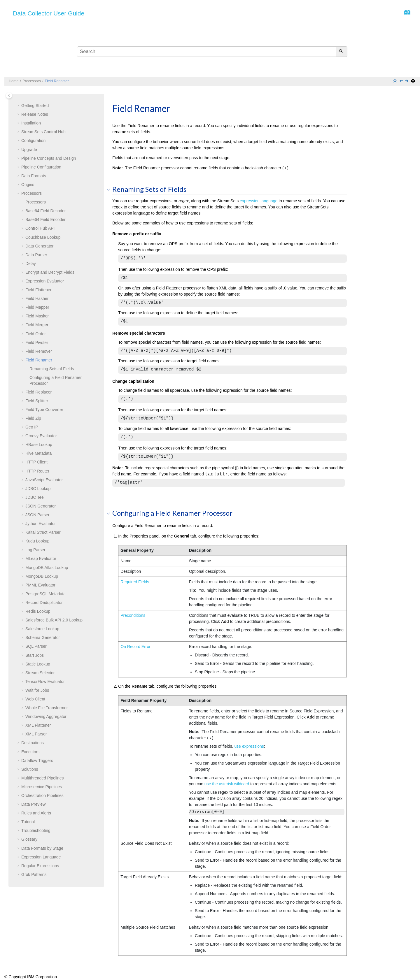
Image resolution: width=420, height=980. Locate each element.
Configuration (33, 140)
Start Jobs (35, 655)
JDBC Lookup (38, 489)
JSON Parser (37, 515)
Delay (31, 264)
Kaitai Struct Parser (43, 532)
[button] (19, 106)
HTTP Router (37, 471)
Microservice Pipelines (42, 787)
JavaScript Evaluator (44, 480)
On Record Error (135, 647)
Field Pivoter (37, 343)
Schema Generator (43, 637)
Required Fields (135, 582)
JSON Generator (41, 506)
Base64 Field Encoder (45, 219)
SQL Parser (36, 646)
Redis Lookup (38, 611)
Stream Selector (40, 673)
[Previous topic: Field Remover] (402, 81)
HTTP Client (36, 462)
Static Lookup (38, 664)
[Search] (341, 52)
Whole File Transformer (47, 708)
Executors (30, 752)
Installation (31, 123)
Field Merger (37, 325)
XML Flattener (38, 725)
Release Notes (35, 114)
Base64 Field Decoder (46, 211)
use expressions (249, 746)
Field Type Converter (44, 410)
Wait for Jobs (37, 690)
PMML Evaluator (40, 585)
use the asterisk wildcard (227, 784)
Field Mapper (37, 307)
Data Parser (36, 255)
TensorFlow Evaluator (45, 682)
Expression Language (41, 857)
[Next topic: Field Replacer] (407, 81)
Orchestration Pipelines (42, 795)
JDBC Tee (35, 497)
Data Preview (33, 804)
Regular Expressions (40, 866)
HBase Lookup (39, 445)
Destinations (33, 743)
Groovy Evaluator (41, 436)
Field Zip (33, 418)
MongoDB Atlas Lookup (47, 568)
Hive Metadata (38, 453)
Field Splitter (37, 401)
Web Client (35, 699)
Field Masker (37, 316)
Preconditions (133, 615)
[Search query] (212, 52)
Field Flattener (38, 290)
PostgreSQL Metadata (45, 594)
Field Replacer (38, 392)
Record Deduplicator (44, 603)
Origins (28, 185)
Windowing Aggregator (46, 716)
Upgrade (29, 150)
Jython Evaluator (41, 524)
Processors (32, 81)
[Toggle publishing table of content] (9, 95)
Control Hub (43, 132)
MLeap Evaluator (41, 559)
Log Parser (35, 550)
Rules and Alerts (36, 813)
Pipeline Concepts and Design (49, 158)
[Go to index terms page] (406, 14)
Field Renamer (57, 81)
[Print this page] (414, 81)
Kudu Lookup (37, 541)
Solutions (30, 769)
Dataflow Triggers (37, 761)
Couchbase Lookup (43, 237)
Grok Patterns (34, 874)
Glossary (29, 839)
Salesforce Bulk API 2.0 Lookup (54, 620)
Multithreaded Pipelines (43, 778)
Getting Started (35, 106)
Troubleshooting (36, 830)
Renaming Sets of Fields (52, 369)
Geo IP (32, 427)
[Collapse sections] (395, 81)
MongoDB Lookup (42, 576)
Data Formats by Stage (42, 848)
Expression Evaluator (45, 281)
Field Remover (39, 351)
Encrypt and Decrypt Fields (50, 272)
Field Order (36, 334)
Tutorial (28, 822)
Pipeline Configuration (41, 167)
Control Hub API (40, 228)
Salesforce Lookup (42, 629)
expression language (259, 201)
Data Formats (34, 176)
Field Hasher (37, 298)
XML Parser (36, 734)
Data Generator (40, 246)
